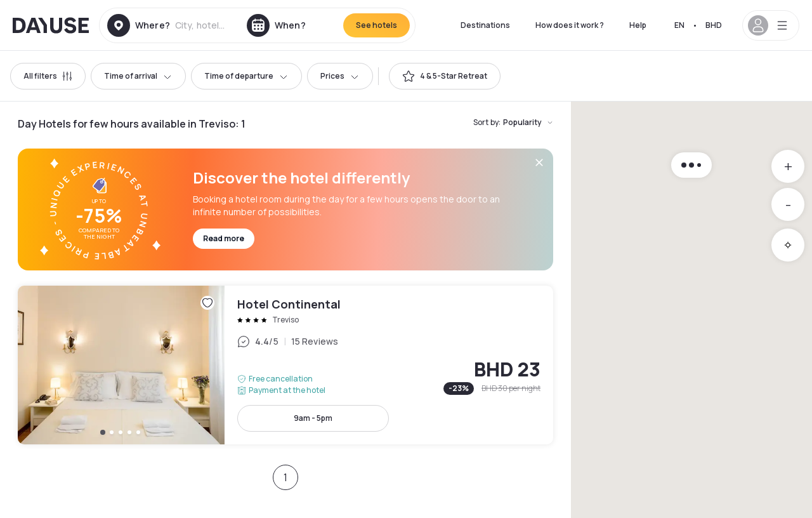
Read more (224, 238)
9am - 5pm (313, 418)
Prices (340, 76)
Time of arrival (138, 76)
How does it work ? (570, 25)
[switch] (445, 76)
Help (638, 25)
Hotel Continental (285, 365)
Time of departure (246, 76)
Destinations (485, 25)
